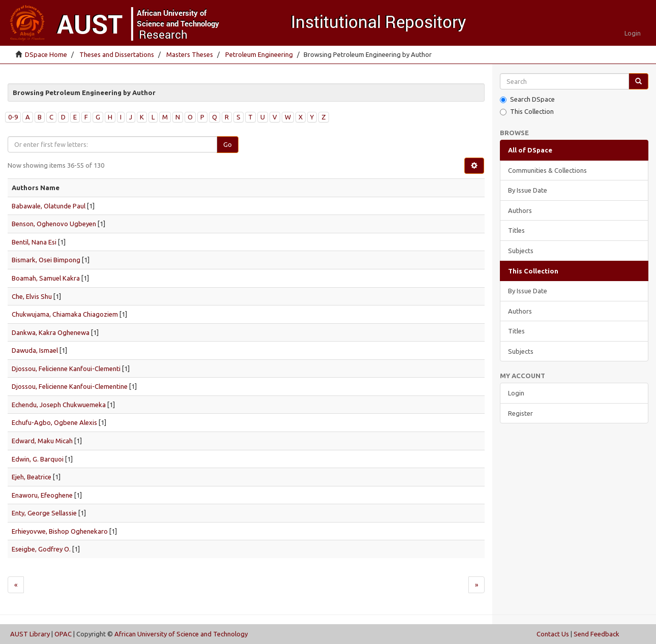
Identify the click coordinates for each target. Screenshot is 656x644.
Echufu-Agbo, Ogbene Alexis (54, 422)
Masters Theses (190, 54)
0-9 (13, 117)
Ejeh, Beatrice (32, 477)
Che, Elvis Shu (32, 296)
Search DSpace (527, 99)
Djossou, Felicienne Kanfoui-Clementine (70, 386)
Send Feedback (597, 634)
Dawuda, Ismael (35, 350)
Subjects (521, 251)
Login (516, 393)
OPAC (63, 634)
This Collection (527, 112)
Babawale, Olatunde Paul (49, 206)
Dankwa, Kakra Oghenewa (51, 332)
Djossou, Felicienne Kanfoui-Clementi (66, 369)
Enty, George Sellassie (44, 513)
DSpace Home (46, 54)
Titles (516, 230)
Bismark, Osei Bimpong (46, 260)
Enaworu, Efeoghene (42, 495)
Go (228, 144)
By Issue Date (528, 190)
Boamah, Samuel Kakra (46, 278)
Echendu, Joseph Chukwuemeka (59, 405)
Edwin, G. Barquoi (38, 459)
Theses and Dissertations (117, 54)
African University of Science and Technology (181, 634)
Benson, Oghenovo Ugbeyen (54, 224)
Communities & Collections (547, 170)
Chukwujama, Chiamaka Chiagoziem (65, 314)
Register (520, 413)
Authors (520, 210)
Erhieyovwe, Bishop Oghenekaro (60, 531)
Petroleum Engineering (259, 54)
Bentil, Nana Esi (34, 242)
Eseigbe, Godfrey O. (41, 549)
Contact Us (553, 634)
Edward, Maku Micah (42, 441)
